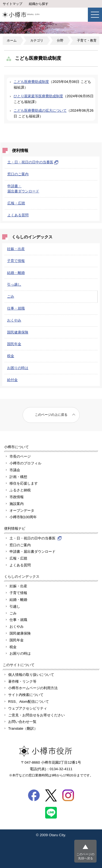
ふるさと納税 (20, 490)
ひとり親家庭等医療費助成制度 (38, 96)
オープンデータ (22, 511)
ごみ (11, 296)
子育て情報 (16, 261)
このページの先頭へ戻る (85, 856)
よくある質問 (18, 215)
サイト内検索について (26, 695)
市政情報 (17, 497)
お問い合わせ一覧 (22, 722)
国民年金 (14, 344)
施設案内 (17, 504)
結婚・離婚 (16, 273)
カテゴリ (37, 40)
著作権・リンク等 (22, 681)
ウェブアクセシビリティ (28, 708)
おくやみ (14, 320)
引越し (15, 606)
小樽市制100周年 (23, 517)
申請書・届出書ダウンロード (33, 552)
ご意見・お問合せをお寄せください (36, 715)
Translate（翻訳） (23, 728)
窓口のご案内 (18, 174)
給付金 (12, 380)
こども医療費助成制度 (31, 82)
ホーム (12, 40)
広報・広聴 (16, 203)
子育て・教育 (87, 40)
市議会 (15, 470)
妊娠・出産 (16, 249)
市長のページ (20, 456)
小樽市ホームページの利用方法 (33, 688)
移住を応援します (24, 483)
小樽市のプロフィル (25, 463)
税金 (11, 356)
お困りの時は (18, 368)
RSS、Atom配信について (29, 702)
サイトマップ (13, 4)
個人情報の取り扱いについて (31, 675)
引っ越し (14, 284)
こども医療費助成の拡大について (40, 110)
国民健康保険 (18, 332)
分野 (60, 40)
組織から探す (39, 4)
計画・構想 (18, 477)
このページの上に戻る (51, 415)
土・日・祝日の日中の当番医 (33, 162)
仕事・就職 (16, 308)
